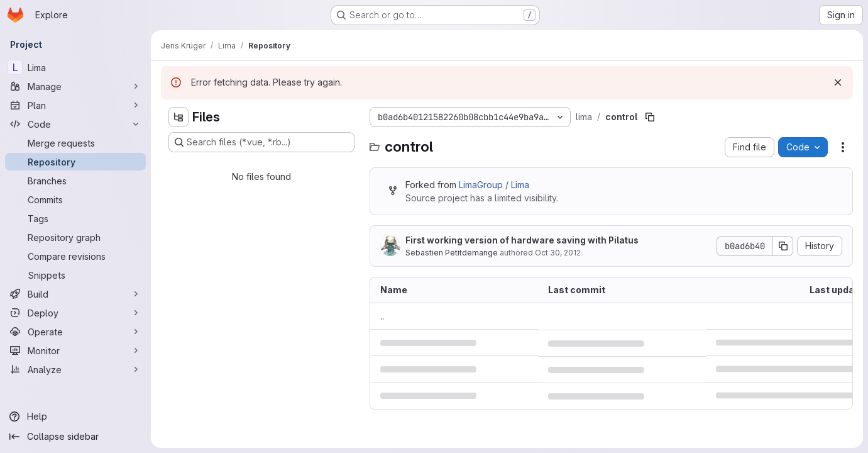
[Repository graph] (75, 237)
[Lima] (75, 67)
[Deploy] (75, 313)
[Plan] (75, 105)
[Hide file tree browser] (179, 117)
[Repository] (75, 162)
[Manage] (75, 86)
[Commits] (75, 199)
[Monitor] (75, 350)
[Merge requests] (75, 143)
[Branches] (75, 181)
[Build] (75, 294)
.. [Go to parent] (382, 316)
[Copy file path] (650, 117)
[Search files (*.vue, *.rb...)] (261, 142)
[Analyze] (75, 369)
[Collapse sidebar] (75, 437)
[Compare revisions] (75, 256)
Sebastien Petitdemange (452, 253)
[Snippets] (75, 275)
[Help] (75, 417)
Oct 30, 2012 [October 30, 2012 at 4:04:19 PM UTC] (558, 253)
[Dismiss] (838, 82)
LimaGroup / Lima (494, 185)
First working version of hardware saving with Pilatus (522, 240)
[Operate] (75, 332)
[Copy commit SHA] (783, 246)
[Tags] (75, 218)
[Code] (75, 124)
